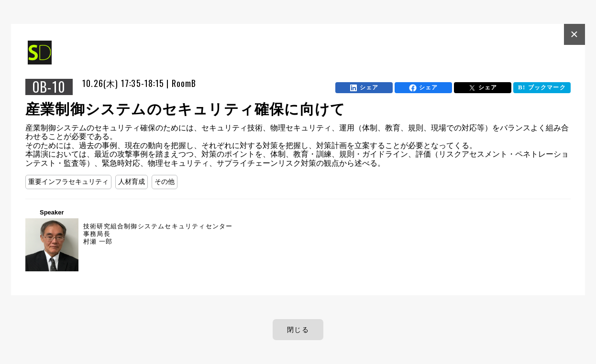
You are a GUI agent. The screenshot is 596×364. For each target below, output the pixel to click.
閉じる (298, 330)
